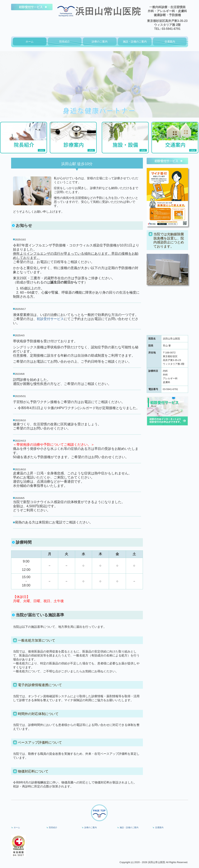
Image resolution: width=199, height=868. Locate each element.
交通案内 (170, 42)
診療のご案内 (100, 42)
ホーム (30, 42)
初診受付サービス (50, 319)
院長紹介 (65, 42)
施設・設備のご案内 (135, 42)
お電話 (96, 319)
